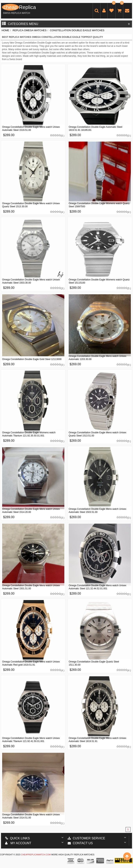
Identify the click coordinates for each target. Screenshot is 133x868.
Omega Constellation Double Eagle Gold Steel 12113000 (32, 359)
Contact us (80, 843)
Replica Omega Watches (29, 30)
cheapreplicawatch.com (36, 855)
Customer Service (86, 838)
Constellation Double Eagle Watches (77, 30)
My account (18, 843)
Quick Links (17, 838)
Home (5, 30)
